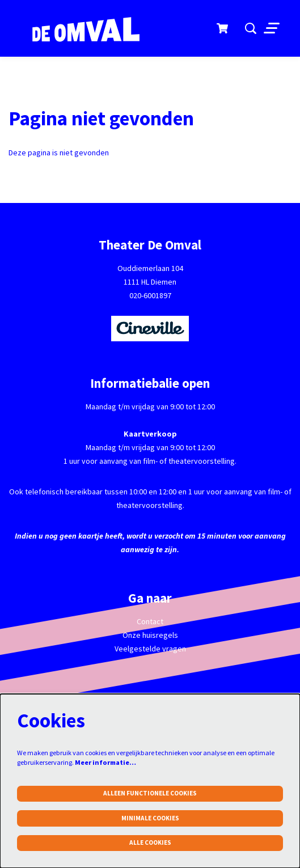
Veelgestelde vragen (150, 649)
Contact (150, 621)
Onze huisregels (150, 635)
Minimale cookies (150, 818)
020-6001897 (150, 295)
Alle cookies (150, 842)
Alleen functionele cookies (150, 793)
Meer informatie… (105, 762)
